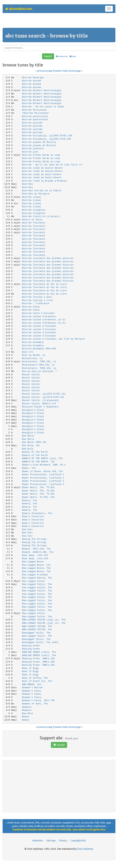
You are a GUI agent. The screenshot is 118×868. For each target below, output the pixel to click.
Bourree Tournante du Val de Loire (44, 294)
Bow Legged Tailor (34, 581)
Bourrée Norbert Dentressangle (42, 91)
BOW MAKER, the (32, 684)
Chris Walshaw (85, 849)
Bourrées (27, 184)
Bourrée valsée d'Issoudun (39, 326)
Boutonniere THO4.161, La (38, 365)
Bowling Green (31, 646)
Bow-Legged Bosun (33, 562)
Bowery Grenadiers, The (37, 513)
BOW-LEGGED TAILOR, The (37, 626)
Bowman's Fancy (32, 691)
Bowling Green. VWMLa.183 (38, 659)
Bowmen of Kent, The (35, 704)
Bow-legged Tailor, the (37, 600)
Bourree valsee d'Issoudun (39, 329)
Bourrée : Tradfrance (36, 304)
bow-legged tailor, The (37, 588)
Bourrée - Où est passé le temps (43, 107)
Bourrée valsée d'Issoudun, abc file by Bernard (53, 339)
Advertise (38, 841)
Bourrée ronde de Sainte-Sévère (42, 168)
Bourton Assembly (33, 342)
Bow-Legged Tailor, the (37, 604)
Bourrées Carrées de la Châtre (42, 191)
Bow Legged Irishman (35, 575)
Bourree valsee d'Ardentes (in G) (44, 323)
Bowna (25, 717)
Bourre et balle (32, 220)
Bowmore (27, 707)
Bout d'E (27, 352)
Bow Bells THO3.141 (34, 442)
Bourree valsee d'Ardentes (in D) (44, 320)
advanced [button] (62, 56)
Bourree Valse (31, 307)
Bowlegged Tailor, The (36, 633)
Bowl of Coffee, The (35, 678)
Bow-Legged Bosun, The (36, 568)
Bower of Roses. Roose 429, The (42, 471)
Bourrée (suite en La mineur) (41, 216)
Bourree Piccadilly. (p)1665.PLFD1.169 (47, 136)
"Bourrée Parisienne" (36, 113)
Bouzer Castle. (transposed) (40, 400)
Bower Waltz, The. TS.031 (38, 487)
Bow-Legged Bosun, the (36, 565)
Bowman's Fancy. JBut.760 (38, 700)
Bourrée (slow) (32, 197)
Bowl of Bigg (30, 668)
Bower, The (29, 468)
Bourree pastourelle (35, 116)
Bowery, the (30, 501)
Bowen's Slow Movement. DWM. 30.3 (44, 465)
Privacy (63, 841)
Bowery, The (30, 507)
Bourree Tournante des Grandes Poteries (48, 281)
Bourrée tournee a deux (37, 297)
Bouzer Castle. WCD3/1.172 (39, 404)
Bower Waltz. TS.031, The (38, 497)
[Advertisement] (59, 22)
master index (61, 71)
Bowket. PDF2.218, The (36, 549)
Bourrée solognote (34, 210)
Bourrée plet (30, 152)
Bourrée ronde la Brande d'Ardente (44, 181)
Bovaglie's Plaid (33, 410)
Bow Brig (27, 449)
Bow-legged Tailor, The (37, 597)
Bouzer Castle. (32, 378)
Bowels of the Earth (35, 452)
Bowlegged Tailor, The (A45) (40, 642)
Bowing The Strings (34, 539)
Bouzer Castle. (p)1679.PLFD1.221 (44, 394)
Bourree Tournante (34, 226)
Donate (59, 745)
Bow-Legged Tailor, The (37, 584)
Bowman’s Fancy (32, 694)
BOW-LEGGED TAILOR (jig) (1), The (44, 620)
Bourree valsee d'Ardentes (39, 317)
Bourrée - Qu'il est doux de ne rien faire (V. (53, 165)
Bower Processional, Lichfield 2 (43, 481)
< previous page (44, 71)
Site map (51, 841)
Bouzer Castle (31, 375)
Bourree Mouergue (33, 78)
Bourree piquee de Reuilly (39, 142)
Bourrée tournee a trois (38, 300)
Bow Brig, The (31, 446)
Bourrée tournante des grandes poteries (48, 258)
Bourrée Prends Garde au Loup (41, 155)
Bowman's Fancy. (32, 697)
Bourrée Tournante (34, 223)
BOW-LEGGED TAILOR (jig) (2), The (44, 623)
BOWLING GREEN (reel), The (39, 652)
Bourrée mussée (32, 87)
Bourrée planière (33, 149)
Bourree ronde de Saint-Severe (42, 174)
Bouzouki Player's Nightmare (40, 407)
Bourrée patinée (32, 123)
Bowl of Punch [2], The (37, 681)
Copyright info (78, 841)
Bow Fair (27, 530)
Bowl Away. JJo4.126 (35, 555)
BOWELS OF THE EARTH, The (38, 462)
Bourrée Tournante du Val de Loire (44, 284)
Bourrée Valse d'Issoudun (38, 313)
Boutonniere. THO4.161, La (39, 362)
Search (48, 56)
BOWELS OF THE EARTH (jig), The (42, 458)
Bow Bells (28, 436)
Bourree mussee (32, 81)
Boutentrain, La (32, 358)
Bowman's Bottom (32, 688)
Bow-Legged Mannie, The (37, 578)
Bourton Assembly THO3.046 (39, 349)
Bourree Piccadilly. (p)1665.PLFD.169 (46, 139)
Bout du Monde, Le (34, 355)
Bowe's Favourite (33, 517)
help (73, 56)
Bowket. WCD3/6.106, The (38, 552)
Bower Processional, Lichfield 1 (43, 475)
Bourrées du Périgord (36, 194)
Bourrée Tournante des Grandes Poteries (48, 265)
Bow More (27, 714)
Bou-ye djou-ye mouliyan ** (40, 371)
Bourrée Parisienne (34, 110)
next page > (76, 71)
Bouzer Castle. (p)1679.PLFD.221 (43, 397)
